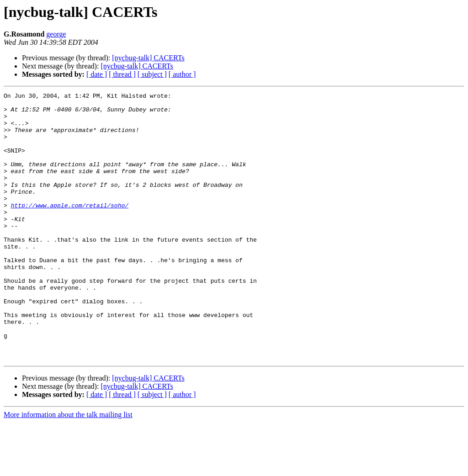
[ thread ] (122, 74)
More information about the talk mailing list (68, 468)
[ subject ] (152, 74)
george (56, 34)
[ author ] (182, 74)
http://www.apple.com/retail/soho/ (70, 228)
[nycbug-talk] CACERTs (148, 58)
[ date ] (97, 74)
